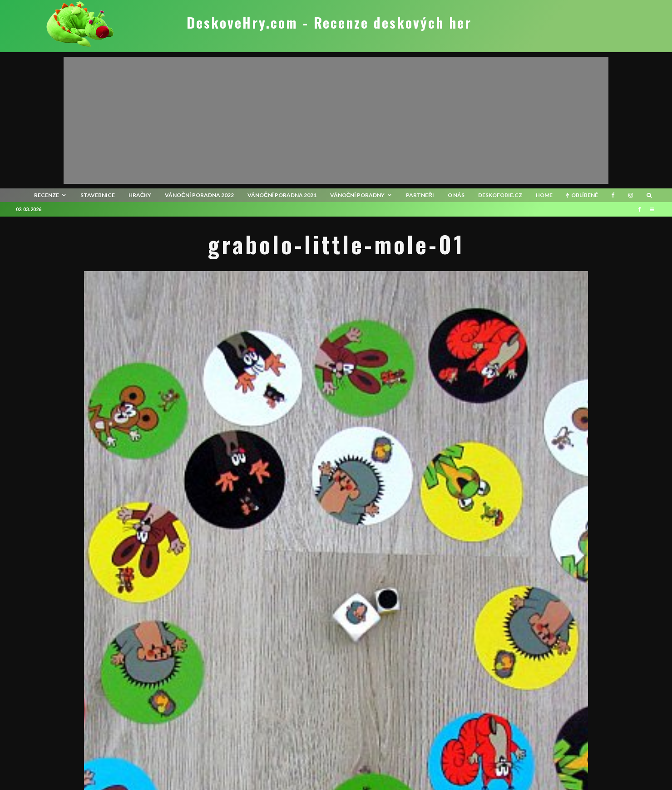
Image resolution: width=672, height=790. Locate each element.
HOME (544, 195)
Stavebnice (98, 195)
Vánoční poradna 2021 (282, 195)
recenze (47, 195)
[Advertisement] (336, 120)
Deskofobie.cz (500, 195)
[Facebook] (613, 195)
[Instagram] (631, 195)
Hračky (140, 195)
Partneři (420, 195)
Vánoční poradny (358, 195)
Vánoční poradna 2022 (199, 195)
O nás (456, 195)
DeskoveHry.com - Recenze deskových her (329, 23)
